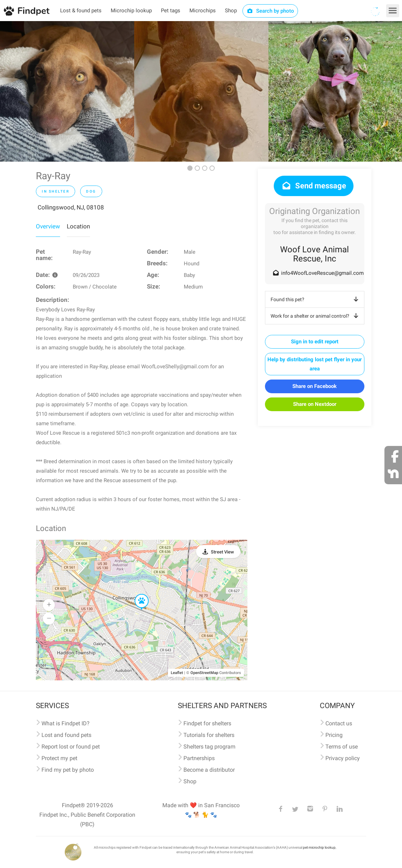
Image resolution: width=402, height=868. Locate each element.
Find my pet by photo (68, 770)
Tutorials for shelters (209, 735)
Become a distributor (209, 770)
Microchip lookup (131, 11)
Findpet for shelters (207, 723)
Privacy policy (343, 758)
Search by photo (270, 11)
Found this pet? (316, 299)
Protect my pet (59, 758)
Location (78, 226)
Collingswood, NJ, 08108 (71, 207)
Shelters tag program (209, 747)
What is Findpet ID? (66, 723)
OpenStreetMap (204, 673)
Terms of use (342, 747)
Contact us (339, 723)
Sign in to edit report (315, 342)
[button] (137, 594)
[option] (67, 91)
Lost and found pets (66, 735)
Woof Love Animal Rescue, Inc (315, 254)
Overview (48, 226)
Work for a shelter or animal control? (316, 316)
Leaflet (177, 673)
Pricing (334, 735)
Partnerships (199, 758)
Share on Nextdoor (315, 404)
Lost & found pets (81, 11)
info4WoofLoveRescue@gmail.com (322, 273)
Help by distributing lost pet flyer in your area (315, 364)
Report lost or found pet (71, 747)
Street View (222, 552)
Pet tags (171, 11)
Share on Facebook (315, 386)
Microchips (203, 11)
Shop (231, 11)
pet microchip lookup (319, 847)
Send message (314, 186)
